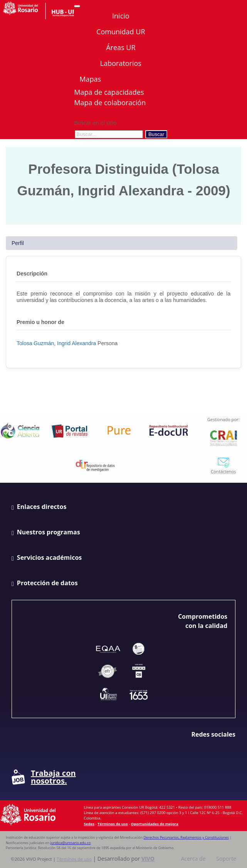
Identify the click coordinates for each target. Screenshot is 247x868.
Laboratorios (121, 63)
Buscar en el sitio (95, 123)
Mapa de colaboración (110, 102)
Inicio (121, 16)
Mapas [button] (91, 79)
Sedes (89, 824)
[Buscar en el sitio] (109, 134)
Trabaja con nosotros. (44, 777)
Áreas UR (121, 47)
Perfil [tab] (18, 243)
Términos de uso (113, 824)
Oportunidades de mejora (155, 824)
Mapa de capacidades (109, 92)
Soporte (226, 859)
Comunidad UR (121, 32)
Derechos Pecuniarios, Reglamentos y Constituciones (186, 837)
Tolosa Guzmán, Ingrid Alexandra (56, 343)
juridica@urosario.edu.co (71, 843)
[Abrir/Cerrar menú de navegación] (77, 6)
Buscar (156, 134)
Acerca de (193, 859)
